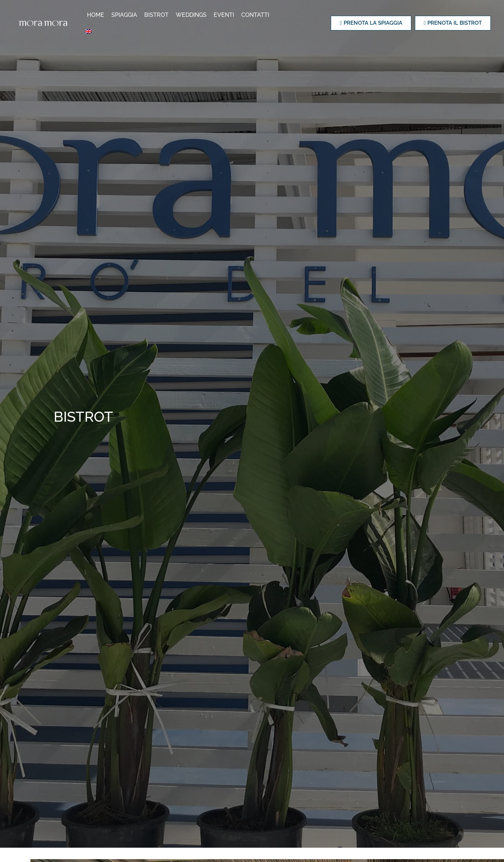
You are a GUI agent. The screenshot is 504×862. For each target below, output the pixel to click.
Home (96, 15)
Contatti (256, 15)
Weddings (192, 15)
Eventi (225, 15)
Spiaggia (125, 15)
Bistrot (157, 15)
